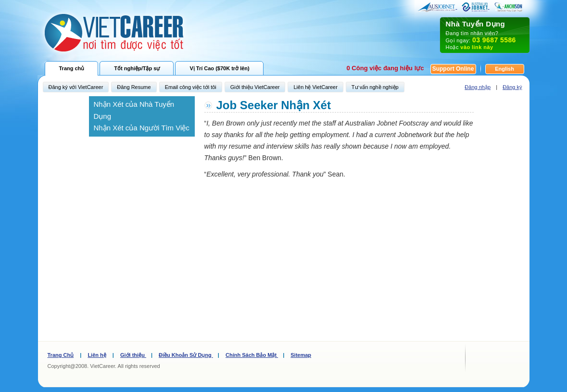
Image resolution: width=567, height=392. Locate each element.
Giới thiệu (133, 355)
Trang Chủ (61, 355)
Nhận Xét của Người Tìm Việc (142, 128)
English (504, 69)
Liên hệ (97, 355)
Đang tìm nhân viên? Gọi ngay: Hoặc (485, 35)
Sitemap (301, 355)
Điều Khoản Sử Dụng (186, 355)
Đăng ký (512, 87)
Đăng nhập (478, 87)
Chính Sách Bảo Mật (252, 355)
